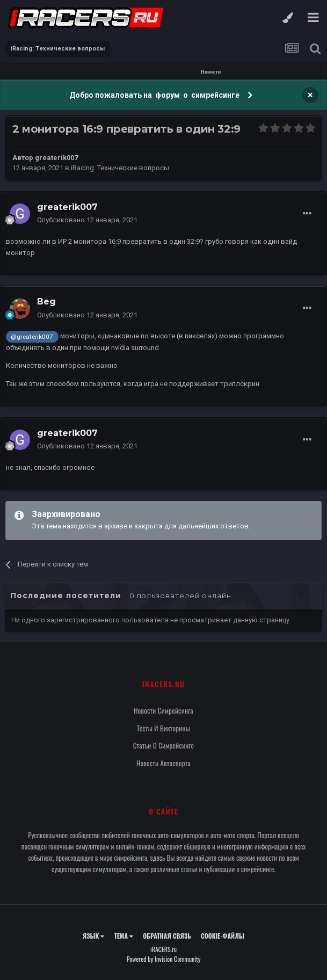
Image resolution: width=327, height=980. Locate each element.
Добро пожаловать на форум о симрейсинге (155, 95)
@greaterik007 (32, 337)
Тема (123, 936)
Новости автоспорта (163, 763)
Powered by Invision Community (164, 959)
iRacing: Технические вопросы (120, 168)
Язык (94, 936)
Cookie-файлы (223, 936)
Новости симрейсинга (163, 710)
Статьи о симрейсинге (164, 745)
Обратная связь (167, 936)
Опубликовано (87, 220)
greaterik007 (56, 158)
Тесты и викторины (163, 728)
